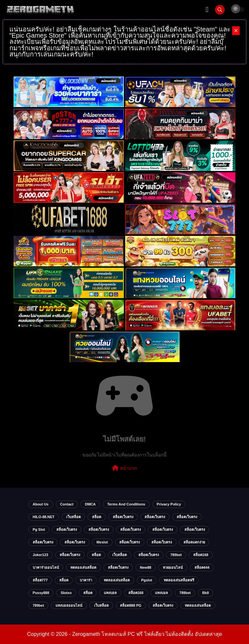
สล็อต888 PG (130, 605)
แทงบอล (110, 593)
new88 (145, 567)
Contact (67, 504)
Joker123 (41, 555)
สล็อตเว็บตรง (123, 517)
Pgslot (147, 580)
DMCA (90, 504)
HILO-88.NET (44, 517)
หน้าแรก (124, 468)
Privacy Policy (169, 504)
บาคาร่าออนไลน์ (46, 567)
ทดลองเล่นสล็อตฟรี (179, 580)
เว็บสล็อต (73, 517)
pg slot (39, 529)
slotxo (66, 593)
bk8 (206, 593)
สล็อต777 (40, 580)
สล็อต (97, 517)
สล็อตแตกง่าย (194, 542)
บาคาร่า (86, 580)
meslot (102, 542)
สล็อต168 (201, 555)
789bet (176, 555)
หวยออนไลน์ (173, 567)
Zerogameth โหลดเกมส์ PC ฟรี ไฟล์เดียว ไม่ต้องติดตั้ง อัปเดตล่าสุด (147, 634)
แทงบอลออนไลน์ (69, 605)
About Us (41, 504)
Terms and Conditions (126, 504)
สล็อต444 (202, 567)
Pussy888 (41, 593)
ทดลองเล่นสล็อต (83, 567)
